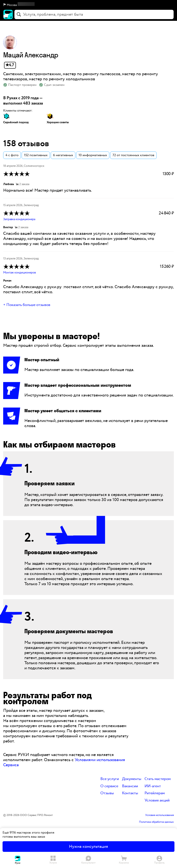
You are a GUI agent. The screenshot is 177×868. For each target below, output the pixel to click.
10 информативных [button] (93, 155)
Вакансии (130, 786)
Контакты (130, 793)
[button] (88, 5)
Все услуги (110, 779)
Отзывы (107, 793)
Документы (132, 779)
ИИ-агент (153, 786)
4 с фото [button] (12, 155)
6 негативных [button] (63, 155)
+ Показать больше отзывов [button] (27, 305)
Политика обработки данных (156, 822)
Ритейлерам (155, 793)
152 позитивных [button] (36, 155)
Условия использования (159, 815)
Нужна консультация (88, 847)
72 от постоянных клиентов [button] (133, 155)
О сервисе (109, 786)
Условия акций (157, 801)
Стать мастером (158, 779)
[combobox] (94, 14)
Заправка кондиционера (19, 219)
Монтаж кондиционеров (20, 273)
